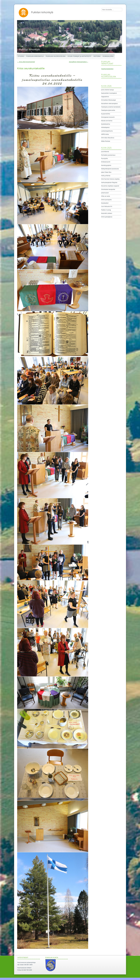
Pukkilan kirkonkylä (42, 12)
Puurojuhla (104, 159)
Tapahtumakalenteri (107, 69)
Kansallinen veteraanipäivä (109, 104)
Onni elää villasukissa (108, 138)
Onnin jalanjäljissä (107, 217)
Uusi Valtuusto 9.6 (107, 206)
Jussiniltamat (105, 152)
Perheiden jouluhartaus (108, 155)
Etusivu (21, 56)
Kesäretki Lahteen (107, 213)
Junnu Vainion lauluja (107, 90)
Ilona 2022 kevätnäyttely (26, 62)
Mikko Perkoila (106, 141)
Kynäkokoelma (106, 124)
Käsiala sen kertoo (107, 121)
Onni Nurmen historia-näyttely (110, 179)
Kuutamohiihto (106, 114)
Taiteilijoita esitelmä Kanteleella (111, 107)
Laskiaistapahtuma (107, 131)
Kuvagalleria (108, 56)
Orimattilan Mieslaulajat (108, 100)
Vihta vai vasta (106, 196)
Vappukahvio (105, 97)
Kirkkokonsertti (106, 162)
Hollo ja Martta (106, 176)
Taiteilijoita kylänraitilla (108, 110)
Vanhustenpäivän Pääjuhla (109, 183)
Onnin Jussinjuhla (106, 200)
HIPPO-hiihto (105, 134)
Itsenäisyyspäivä (106, 165)
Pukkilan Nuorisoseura (56, 56)
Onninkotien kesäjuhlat (108, 189)
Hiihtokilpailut (105, 127)
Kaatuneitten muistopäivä (109, 93)
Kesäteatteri (105, 203)
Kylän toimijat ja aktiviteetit (79, 56)
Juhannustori (105, 193)
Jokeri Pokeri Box (106, 172)
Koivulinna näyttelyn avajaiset (110, 186)
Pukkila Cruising (106, 210)
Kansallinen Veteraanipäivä (79, 62)
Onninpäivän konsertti (108, 117)
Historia (97, 56)
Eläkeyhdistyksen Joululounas (110, 169)
